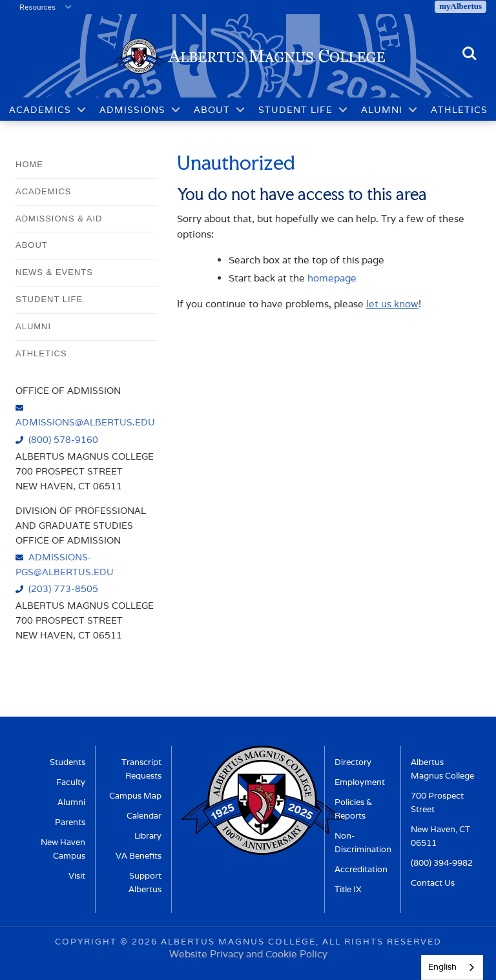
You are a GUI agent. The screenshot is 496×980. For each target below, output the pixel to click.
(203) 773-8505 (63, 588)
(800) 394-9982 (442, 863)
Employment (360, 782)
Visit (77, 876)
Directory (353, 762)
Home (29, 164)
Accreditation (361, 869)
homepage (332, 278)
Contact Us (433, 883)
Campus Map (135, 796)
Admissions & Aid (59, 219)
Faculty (71, 782)
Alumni (382, 110)
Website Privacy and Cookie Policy (248, 954)
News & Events (54, 272)
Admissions (132, 110)
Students (67, 762)
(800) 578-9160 (63, 439)
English (442, 967)
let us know (392, 304)
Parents (70, 822)
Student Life (295, 110)
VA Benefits (139, 856)
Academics (40, 110)
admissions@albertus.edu (85, 422)
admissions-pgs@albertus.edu (65, 564)
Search (470, 54)
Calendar (144, 816)
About (212, 110)
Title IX (348, 889)
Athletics (459, 110)
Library (148, 836)
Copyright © (92, 942)
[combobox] (452, 967)
